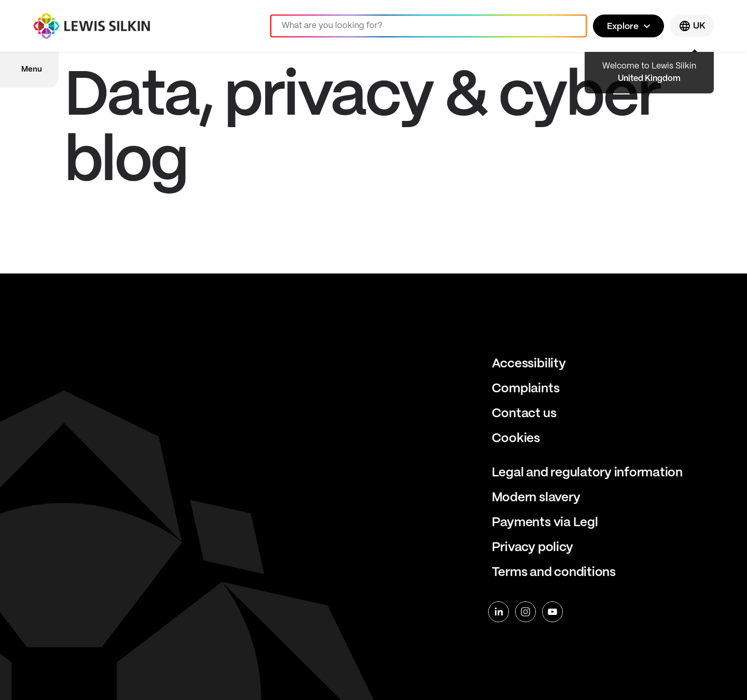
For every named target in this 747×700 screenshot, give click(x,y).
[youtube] (552, 612)
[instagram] (525, 612)
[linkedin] (499, 612)
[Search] (428, 26)
